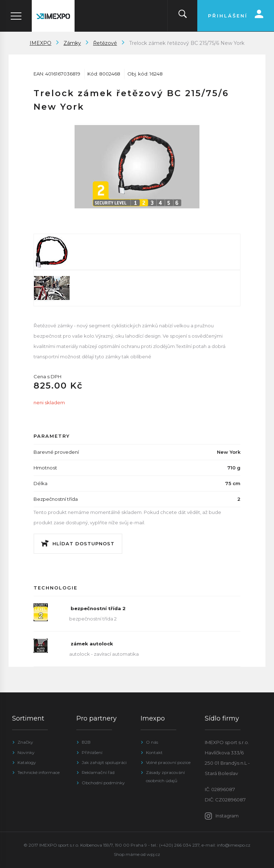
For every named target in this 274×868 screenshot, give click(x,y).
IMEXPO (40, 43)
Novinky (26, 752)
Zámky (72, 43)
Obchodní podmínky (103, 783)
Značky (25, 742)
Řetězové (105, 43)
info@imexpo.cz (234, 845)
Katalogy (27, 762)
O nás (152, 742)
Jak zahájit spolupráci (104, 762)
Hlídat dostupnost (83, 544)
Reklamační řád (98, 772)
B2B (86, 742)
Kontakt (154, 752)
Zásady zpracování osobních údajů (165, 776)
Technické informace (39, 772)
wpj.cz (153, 854)
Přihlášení (92, 752)
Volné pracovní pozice (168, 762)
